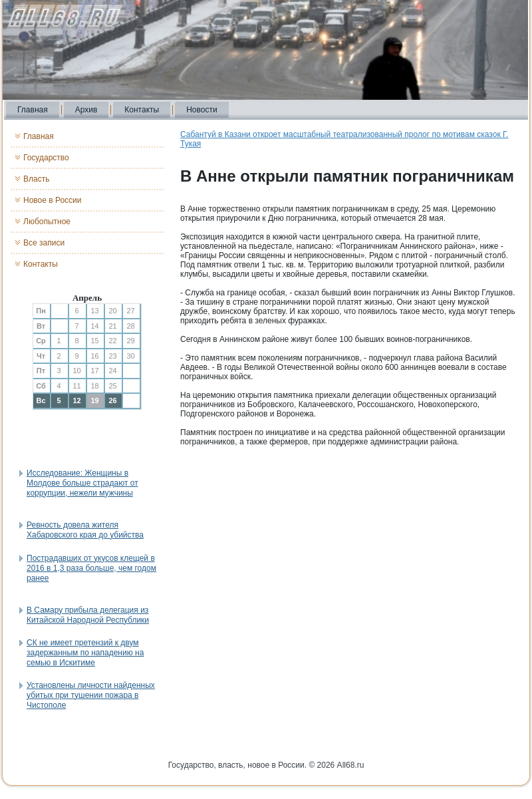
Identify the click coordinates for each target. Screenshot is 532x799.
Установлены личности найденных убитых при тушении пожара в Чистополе (91, 695)
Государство (46, 158)
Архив (86, 110)
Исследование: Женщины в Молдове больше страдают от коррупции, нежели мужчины (82, 483)
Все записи (44, 243)
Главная (33, 110)
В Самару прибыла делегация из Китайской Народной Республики (88, 615)
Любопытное (47, 222)
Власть (36, 179)
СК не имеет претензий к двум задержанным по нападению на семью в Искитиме (85, 653)
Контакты (142, 110)
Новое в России (53, 200)
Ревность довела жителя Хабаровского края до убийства (85, 530)
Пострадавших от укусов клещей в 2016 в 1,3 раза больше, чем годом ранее (91, 568)
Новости (201, 110)
